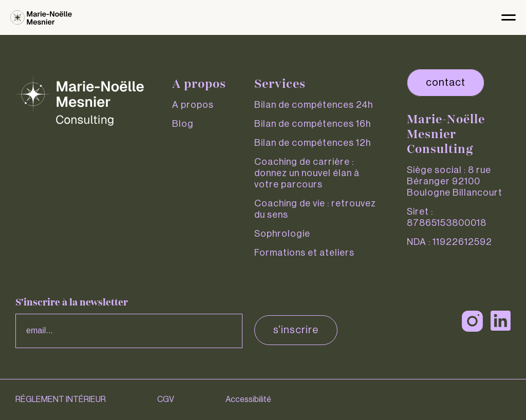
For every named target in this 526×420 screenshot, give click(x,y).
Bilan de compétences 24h (314, 105)
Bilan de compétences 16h (313, 124)
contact (446, 83)
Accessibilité (248, 399)
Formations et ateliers (304, 253)
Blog (183, 124)
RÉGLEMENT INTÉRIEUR (61, 399)
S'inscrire (296, 330)
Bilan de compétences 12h (313, 143)
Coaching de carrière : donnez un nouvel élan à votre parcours (307, 173)
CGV (166, 399)
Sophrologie (282, 234)
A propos (193, 105)
